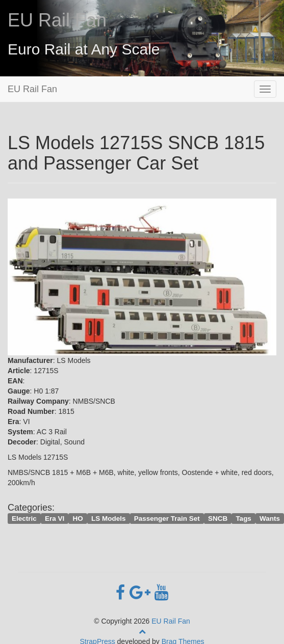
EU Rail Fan (57, 20)
